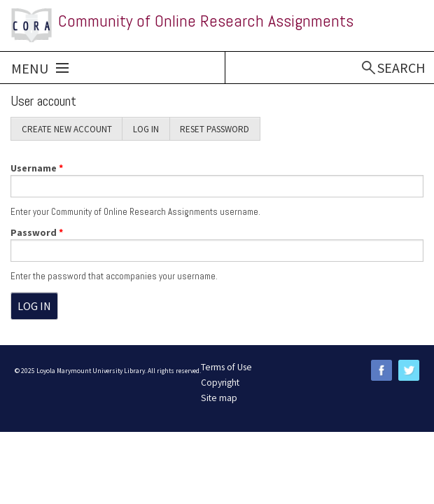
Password (37, 232)
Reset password (215, 129)
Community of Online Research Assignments (206, 21)
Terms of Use (226, 367)
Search (401, 68)
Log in (152, 132)
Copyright (220, 383)
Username (37, 168)
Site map (219, 398)
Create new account (67, 129)
